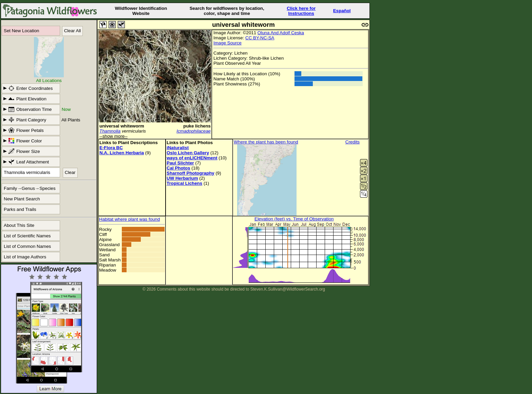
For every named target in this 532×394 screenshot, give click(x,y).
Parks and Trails (20, 209)
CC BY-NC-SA (260, 38)
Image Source (227, 43)
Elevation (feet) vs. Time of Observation (294, 219)
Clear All (73, 31)
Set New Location (21, 31)
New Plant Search (22, 199)
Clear (70, 172)
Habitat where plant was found (129, 219)
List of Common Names (27, 246)
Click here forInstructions (301, 11)
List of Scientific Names (27, 236)
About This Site (19, 225)
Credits (353, 142)
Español (342, 11)
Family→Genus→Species (30, 188)
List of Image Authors (25, 257)
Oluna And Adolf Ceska (281, 33)
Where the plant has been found (266, 142)
